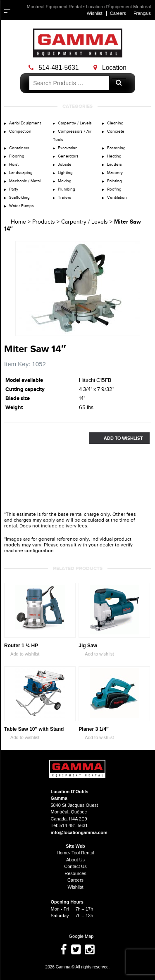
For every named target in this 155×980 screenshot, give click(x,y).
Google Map (78, 936)
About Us (75, 860)
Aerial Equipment (25, 123)
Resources (75, 873)
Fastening (116, 148)
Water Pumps (21, 206)
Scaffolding (19, 198)
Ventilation (117, 198)
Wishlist (95, 13)
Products (44, 222)
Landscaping (21, 173)
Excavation (68, 148)
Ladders (114, 165)
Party (14, 189)
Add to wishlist (22, 654)
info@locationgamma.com (79, 832)
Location (110, 68)
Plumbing (67, 189)
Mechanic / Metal (25, 181)
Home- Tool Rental (75, 853)
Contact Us (75, 866)
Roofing (114, 189)
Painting (114, 181)
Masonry (115, 173)
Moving (65, 181)
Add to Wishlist (116, 438)
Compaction (20, 131)
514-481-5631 (54, 68)
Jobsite (65, 165)
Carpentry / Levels (75, 123)
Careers (118, 13)
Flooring (17, 156)
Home (18, 222)
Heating (114, 156)
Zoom (134, 330)
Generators (68, 156)
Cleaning (115, 123)
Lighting (65, 173)
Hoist (14, 165)
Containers (19, 148)
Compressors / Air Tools (72, 136)
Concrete (116, 131)
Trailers (64, 198)
